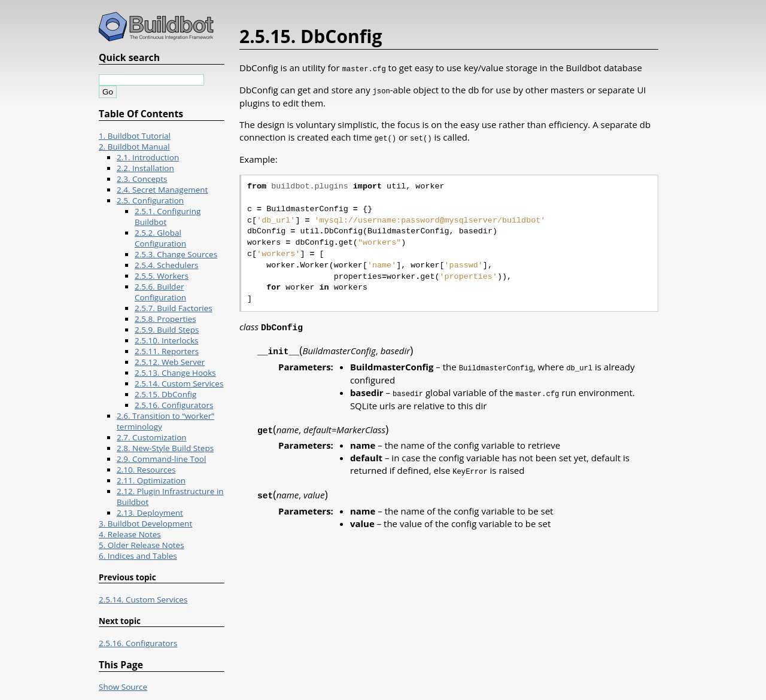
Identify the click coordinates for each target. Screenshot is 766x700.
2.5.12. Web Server (170, 362)
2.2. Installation (145, 168)
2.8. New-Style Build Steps (165, 448)
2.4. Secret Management (162, 190)
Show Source (123, 687)
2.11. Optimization (151, 480)
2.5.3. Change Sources (176, 254)
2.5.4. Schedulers (167, 265)
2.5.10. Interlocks (167, 340)
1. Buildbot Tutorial (135, 136)
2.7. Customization (152, 437)
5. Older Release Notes (142, 545)
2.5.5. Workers (162, 276)
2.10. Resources (146, 470)
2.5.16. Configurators (174, 405)
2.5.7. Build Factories (174, 308)
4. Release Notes (130, 534)
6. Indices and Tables (138, 556)
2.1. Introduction (148, 157)
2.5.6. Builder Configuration (160, 292)
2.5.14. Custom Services (179, 384)
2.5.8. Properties (165, 319)
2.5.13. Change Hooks (175, 373)
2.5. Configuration (150, 200)
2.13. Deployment (150, 513)
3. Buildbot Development (145, 524)
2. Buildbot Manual (134, 147)
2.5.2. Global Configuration (160, 238)
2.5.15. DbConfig (165, 394)
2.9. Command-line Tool (161, 459)
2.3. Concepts (142, 179)
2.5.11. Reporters (167, 351)
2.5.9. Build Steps (167, 330)
